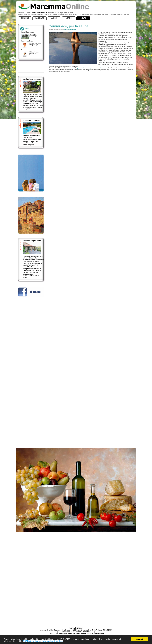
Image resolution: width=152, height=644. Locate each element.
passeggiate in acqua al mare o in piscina (92, 68)
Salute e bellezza (70, 29)
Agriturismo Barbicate (33, 79)
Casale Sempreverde (32, 241)
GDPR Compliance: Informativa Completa (43, 641)
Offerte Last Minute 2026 (39, 13)
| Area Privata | (76, 628)
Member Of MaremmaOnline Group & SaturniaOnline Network (82, 634)
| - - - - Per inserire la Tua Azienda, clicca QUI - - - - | (76, 632)
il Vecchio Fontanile (31, 120)
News (27, 28)
